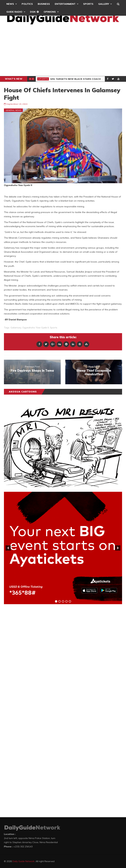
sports (54, 328)
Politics (27, 4)
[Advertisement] (63, 51)
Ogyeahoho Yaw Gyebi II (36, 328)
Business (44, 4)
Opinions (50, 12)
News (10, 4)
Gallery (104, 4)
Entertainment (65, 4)
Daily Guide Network (23, 861)
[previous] (8, 548)
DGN (33, 12)
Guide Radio (14, 12)
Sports (88, 4)
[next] (118, 548)
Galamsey (16, 328)
